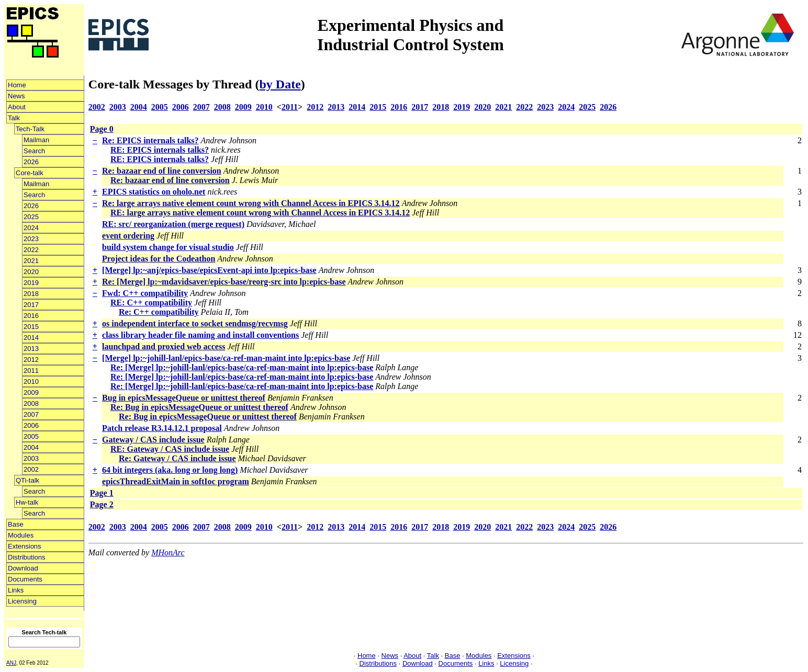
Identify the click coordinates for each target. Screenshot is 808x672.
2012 (31, 360)
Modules (21, 535)
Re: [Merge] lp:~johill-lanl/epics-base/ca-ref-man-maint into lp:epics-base (242, 367)
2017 (31, 305)
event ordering (128, 236)
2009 (31, 392)
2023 (31, 239)
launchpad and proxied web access (164, 346)
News (16, 96)
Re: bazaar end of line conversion (162, 171)
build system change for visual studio (168, 247)
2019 (31, 283)
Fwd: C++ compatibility (145, 293)
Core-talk (30, 173)
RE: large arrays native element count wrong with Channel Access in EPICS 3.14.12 (260, 213)
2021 (31, 261)
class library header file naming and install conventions (200, 335)
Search (34, 151)
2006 (31, 425)
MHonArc (168, 553)
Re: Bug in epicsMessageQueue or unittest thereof (199, 407)
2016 (31, 316)
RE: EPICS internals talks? (160, 150)
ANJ (11, 663)
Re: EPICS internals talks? (150, 140)
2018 (31, 294)
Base (16, 524)
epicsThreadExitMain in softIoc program (176, 481)
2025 (31, 217)
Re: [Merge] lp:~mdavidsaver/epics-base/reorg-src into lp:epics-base (224, 282)
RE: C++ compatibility (151, 303)
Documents (25, 579)
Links (16, 590)
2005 (31, 436)
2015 (31, 327)
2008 (31, 403)
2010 (31, 381)
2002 (31, 469)
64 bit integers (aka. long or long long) (170, 470)
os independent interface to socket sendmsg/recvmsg (195, 323)
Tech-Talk (30, 129)
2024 (31, 228)
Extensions (25, 546)
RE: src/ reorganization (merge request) (173, 224)
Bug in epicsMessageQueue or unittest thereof (184, 398)
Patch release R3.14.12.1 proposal (162, 428)
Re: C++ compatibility (159, 312)
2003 (31, 458)
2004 (31, 447)
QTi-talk (27, 480)
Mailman (36, 140)
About (17, 107)
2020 (31, 272)
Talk (14, 118)
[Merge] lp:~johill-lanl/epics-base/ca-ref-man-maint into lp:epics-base (226, 358)
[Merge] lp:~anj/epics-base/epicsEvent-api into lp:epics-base (209, 270)
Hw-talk (27, 502)
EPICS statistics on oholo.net (154, 192)
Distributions (27, 557)
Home (17, 85)
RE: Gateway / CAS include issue (170, 449)
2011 (31, 371)
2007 (31, 414)
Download (23, 568)
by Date (280, 84)
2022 (31, 250)
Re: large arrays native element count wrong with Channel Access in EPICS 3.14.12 (251, 203)
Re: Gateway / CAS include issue (177, 458)
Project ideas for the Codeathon (159, 259)
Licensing (22, 601)
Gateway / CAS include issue (153, 440)
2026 (31, 162)
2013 (31, 349)
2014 (31, 338)
